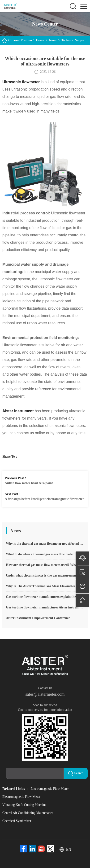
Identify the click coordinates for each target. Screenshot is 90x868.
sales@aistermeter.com (45, 694)
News (53, 40)
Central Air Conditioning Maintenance (28, 812)
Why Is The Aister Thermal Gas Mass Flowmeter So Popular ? (45, 586)
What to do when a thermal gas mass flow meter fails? (44, 554)
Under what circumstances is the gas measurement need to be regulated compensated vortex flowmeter (45, 575)
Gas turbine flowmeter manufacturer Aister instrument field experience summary (45, 607)
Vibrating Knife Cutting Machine (24, 804)
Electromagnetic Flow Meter (50, 788)
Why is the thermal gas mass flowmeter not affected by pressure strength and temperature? (45, 544)
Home (40, 40)
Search (77, 773)
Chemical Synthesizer (17, 820)
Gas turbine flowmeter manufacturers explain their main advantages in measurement (45, 597)
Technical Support (73, 40)
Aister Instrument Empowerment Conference (38, 618)
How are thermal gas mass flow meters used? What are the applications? (45, 565)
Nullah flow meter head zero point (29, 483)
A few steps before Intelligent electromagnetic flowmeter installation (45, 499)
